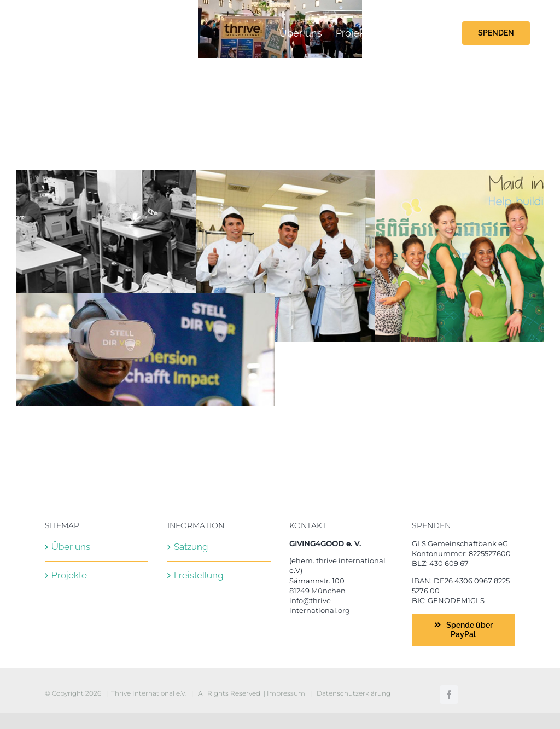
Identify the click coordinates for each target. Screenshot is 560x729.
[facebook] (449, 695)
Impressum (286, 693)
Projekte (69, 575)
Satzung (191, 547)
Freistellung (199, 575)
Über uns (71, 547)
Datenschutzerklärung (354, 693)
